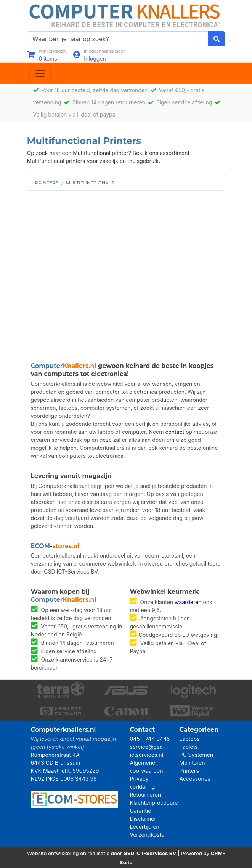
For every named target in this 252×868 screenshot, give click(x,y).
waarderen (188, 602)
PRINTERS (47, 183)
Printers (189, 771)
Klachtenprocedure (154, 803)
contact (175, 432)
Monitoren (192, 763)
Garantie (141, 811)
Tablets (189, 747)
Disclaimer (143, 819)
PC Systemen (197, 755)
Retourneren (145, 795)
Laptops (190, 739)
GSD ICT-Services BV (150, 853)
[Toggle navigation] (40, 74)
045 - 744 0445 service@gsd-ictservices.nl (150, 747)
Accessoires (195, 779)
